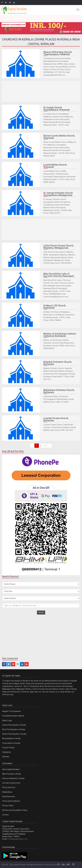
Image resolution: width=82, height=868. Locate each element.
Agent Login (7, 720)
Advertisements (9, 797)
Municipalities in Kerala (11, 738)
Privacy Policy (8, 806)
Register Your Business (12, 711)
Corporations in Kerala (11, 743)
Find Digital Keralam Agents (13, 716)
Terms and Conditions (11, 801)
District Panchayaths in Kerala (14, 734)
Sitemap (6, 757)
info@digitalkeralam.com (18, 839)
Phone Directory (9, 787)
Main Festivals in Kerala (12, 774)
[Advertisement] (41, 91)
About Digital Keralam (11, 769)
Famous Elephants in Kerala (13, 778)
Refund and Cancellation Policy (15, 810)
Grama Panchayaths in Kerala (14, 725)
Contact (5, 815)
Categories (7, 752)
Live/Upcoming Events (11, 783)
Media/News (7, 792)
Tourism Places (8, 748)
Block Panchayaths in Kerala (14, 729)
